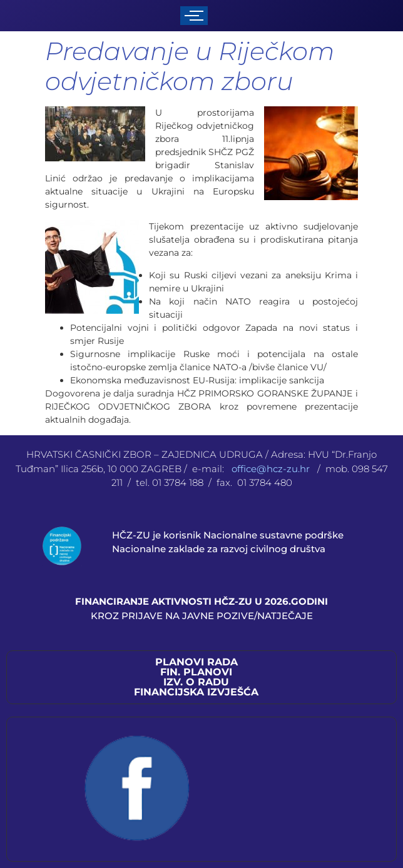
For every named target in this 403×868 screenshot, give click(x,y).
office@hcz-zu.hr (272, 469)
